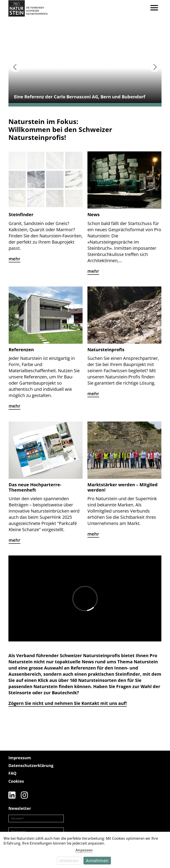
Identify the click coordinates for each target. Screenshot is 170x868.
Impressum (20, 758)
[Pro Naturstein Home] (28, 8)
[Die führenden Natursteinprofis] (151, 768)
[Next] (155, 67)
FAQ (12, 773)
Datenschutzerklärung (31, 765)
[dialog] (85, 850)
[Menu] (154, 8)
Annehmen (97, 861)
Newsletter (20, 808)
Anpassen (84, 850)
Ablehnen (69, 861)
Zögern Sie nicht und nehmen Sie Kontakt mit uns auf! (68, 703)
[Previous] (15, 67)
